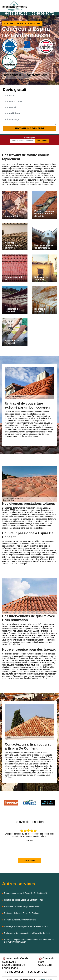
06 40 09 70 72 (43, 13)
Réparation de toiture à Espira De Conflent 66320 (25, 893)
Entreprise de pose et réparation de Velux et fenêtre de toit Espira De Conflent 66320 (29, 941)
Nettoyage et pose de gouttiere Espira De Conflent (26, 926)
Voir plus (30, 861)
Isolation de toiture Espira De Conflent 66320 (24, 900)
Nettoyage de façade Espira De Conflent (22, 913)
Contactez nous (37, 75)
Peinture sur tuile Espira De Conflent (20, 920)
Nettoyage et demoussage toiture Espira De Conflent (27, 933)
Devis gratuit (13, 75)
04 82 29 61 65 (16, 13)
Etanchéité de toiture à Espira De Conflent (22, 906)
